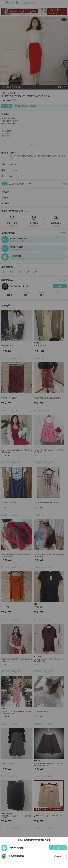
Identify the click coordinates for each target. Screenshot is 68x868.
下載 (58, 848)
